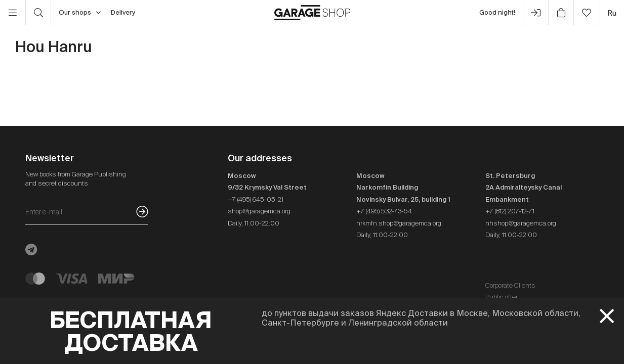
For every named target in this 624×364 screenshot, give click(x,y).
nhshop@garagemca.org (521, 223)
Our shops (80, 13)
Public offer (502, 297)
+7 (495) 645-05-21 (256, 199)
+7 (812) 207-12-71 (510, 211)
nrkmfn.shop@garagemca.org (399, 223)
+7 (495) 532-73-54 (384, 211)
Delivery (123, 12)
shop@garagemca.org (259, 211)
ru (612, 13)
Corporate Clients (510, 285)
